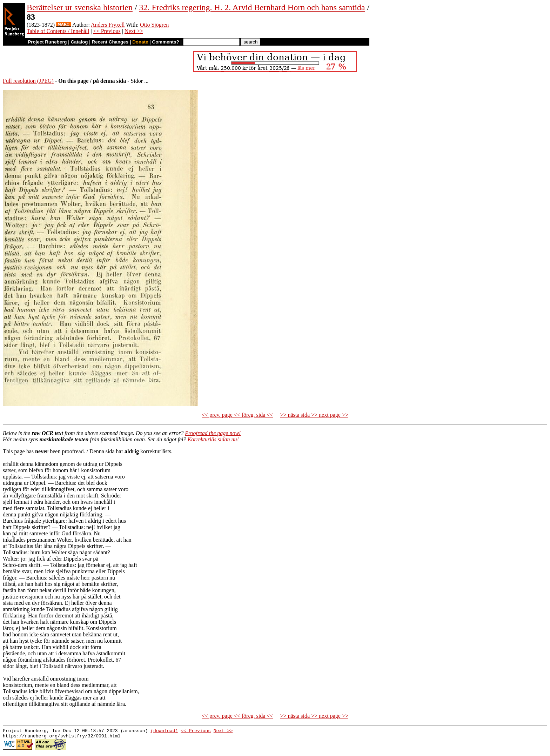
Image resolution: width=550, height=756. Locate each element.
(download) (164, 731)
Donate (140, 42)
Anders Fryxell (108, 25)
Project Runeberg (47, 42)
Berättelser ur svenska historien (80, 7)
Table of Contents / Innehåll (58, 31)
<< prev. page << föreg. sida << (237, 415)
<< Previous (107, 31)
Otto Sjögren (154, 25)
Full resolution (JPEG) (28, 81)
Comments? (166, 42)
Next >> (134, 31)
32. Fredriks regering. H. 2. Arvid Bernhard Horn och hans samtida (252, 7)
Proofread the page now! (213, 433)
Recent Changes (110, 42)
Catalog (79, 42)
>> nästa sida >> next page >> (314, 415)
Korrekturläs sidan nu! (213, 439)
